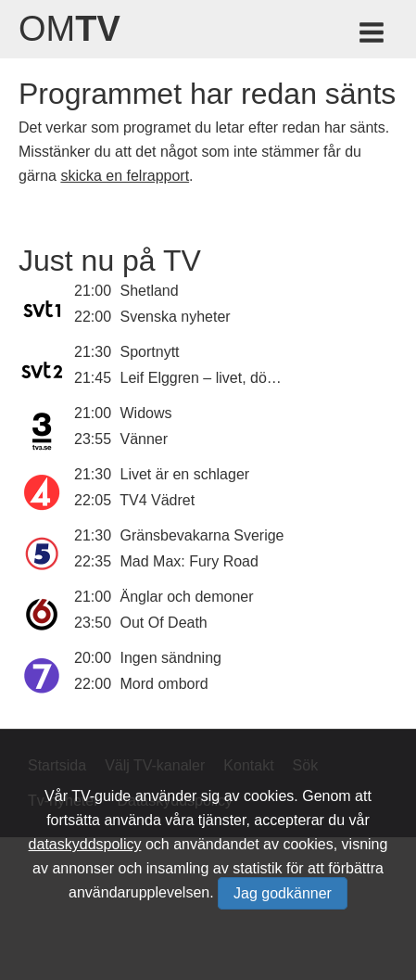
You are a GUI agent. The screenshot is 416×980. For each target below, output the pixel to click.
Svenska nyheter (176, 317)
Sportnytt (150, 352)
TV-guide (101, 796)
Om (69, 29)
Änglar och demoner (187, 597)
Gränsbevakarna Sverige (202, 535)
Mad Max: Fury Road (189, 561)
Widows (146, 413)
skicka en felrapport (125, 176)
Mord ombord (164, 684)
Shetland (150, 291)
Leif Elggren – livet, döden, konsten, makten (265, 378)
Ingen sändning (171, 658)
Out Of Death (164, 623)
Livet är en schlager (185, 474)
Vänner (145, 439)
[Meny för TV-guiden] (373, 36)
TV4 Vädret (157, 500)
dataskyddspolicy (85, 844)
